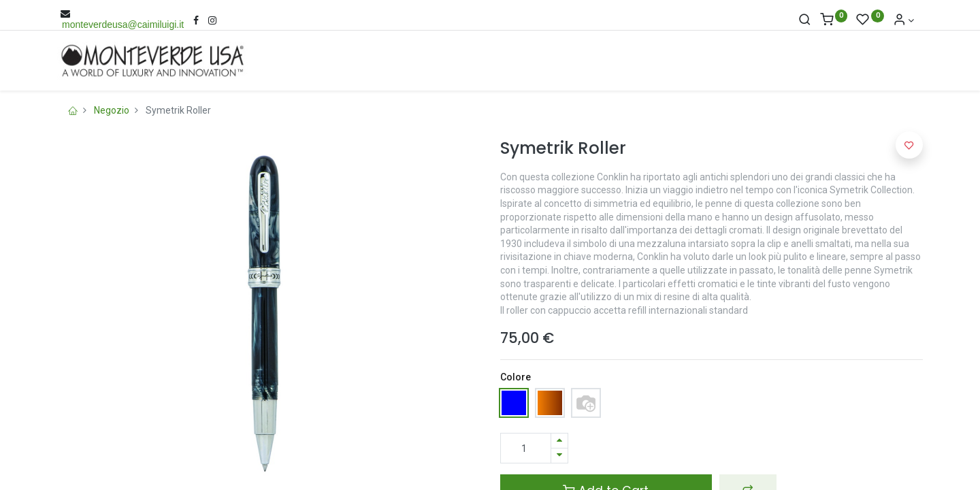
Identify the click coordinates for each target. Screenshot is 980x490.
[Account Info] (904, 20)
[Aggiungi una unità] (559, 441)
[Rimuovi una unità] (559, 456)
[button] (909, 145)
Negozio (112, 110)
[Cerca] (805, 20)
